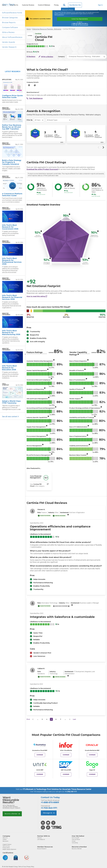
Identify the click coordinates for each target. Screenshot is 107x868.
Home (29, 29)
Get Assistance (35, 98)
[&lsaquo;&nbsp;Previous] (33, 719)
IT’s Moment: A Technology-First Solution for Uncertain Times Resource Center (57, 789)
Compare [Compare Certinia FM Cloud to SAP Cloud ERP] (66, 774)
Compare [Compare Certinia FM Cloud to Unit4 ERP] (40, 774)
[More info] (70, 214)
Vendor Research (9, 47)
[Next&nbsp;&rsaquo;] (70, 719)
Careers (5, 839)
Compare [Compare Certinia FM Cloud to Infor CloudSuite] (66, 755)
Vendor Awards (8, 42)
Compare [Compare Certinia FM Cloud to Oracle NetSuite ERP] (92, 755)
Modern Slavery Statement (9, 849)
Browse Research (42, 849)
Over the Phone (76, 839)
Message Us (49, 813)
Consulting (75, 843)
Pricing (56, 5)
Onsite (74, 841)
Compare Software (10, 27)
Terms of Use (6, 846)
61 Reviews (31, 57)
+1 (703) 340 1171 (71, 792)
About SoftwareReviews (12, 37)
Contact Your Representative (80, 19)
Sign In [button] (100, 6)
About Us (5, 838)
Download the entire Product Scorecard (42, 169)
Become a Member (12, 814)
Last (74, 719)
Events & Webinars (44, 5)
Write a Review (8, 32)
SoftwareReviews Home (12, 13)
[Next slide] (103, 147)
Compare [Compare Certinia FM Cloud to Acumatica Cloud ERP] (40, 755)
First (28, 719)
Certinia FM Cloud (69, 29)
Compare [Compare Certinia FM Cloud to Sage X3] (92, 774)
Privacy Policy (6, 848)
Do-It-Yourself (75, 838)
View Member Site (75, 5)
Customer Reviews (28, 5)
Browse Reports (9, 23)
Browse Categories (10, 18)
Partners (40, 838)
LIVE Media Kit (41, 839)
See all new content (10, 417)
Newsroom (5, 841)
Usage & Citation (7, 844)
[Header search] (65, 5)
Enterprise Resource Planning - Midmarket (47, 29)
